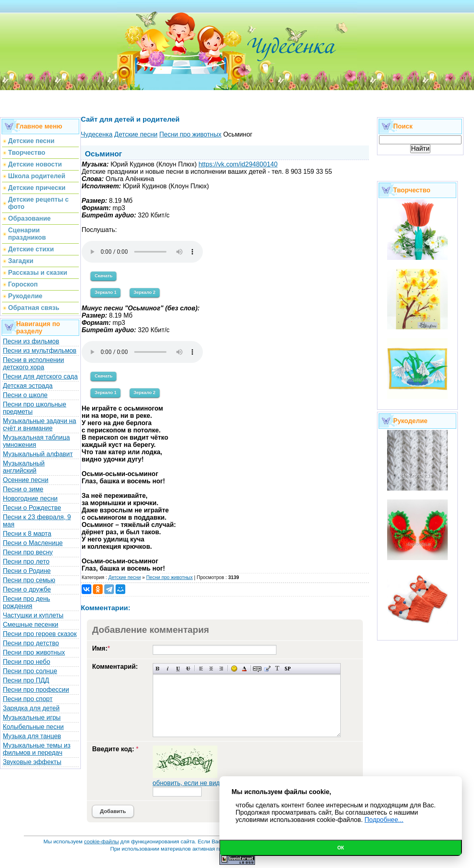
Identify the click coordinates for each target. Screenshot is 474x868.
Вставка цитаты (267, 669)
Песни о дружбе (27, 589)
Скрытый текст (257, 669)
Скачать (103, 276)
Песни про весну (28, 552)
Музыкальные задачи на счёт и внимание (40, 425)
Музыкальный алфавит (38, 454)
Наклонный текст (168, 669)
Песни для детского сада (40, 376)
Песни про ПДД (26, 680)
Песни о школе (25, 395)
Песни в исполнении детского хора (34, 363)
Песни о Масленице (33, 543)
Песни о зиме (23, 489)
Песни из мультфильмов (40, 351)
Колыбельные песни (33, 727)
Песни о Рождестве (32, 508)
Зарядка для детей (31, 708)
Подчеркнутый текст (178, 669)
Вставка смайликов (234, 669)
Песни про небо (26, 662)
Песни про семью (29, 580)
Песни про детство (31, 643)
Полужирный (158, 669)
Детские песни (124, 577)
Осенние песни (26, 480)
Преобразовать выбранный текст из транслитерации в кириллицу (277, 669)
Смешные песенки (31, 625)
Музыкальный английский (24, 467)
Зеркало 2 (145, 292)
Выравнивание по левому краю (201, 669)
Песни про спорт (28, 699)
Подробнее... (384, 820)
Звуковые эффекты (32, 762)
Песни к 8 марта (27, 534)
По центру (211, 669)
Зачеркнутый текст (188, 669)
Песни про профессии (36, 690)
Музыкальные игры (32, 717)
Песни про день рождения (26, 602)
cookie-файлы (101, 842)
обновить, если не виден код (196, 783)
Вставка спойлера (288, 669)
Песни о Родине (27, 571)
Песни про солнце (30, 671)
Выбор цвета (244, 669)
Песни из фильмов (31, 341)
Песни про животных (34, 652)
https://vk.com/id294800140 (238, 164)
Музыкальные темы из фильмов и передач (37, 749)
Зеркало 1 (105, 292)
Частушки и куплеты (33, 615)
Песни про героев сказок (40, 634)
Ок (341, 848)
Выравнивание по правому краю (221, 669)
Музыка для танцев (32, 736)
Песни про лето (26, 561)
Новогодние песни (30, 498)
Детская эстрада (28, 386)
